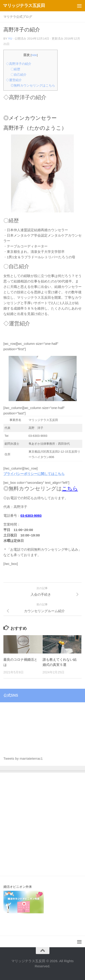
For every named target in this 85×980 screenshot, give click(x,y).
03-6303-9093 (31, 516)
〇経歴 (15, 69)
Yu (10, 39)
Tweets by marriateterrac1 (23, 758)
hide (34, 55)
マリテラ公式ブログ (18, 17)
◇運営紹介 (14, 80)
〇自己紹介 (19, 75)
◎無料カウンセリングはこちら (33, 85)
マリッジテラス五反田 (24, 6)
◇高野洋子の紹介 (19, 64)
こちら (70, 489)
